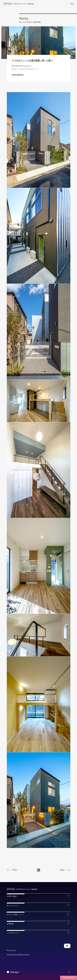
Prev (15, 870)
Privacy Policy (11, 950)
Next (62, 870)
